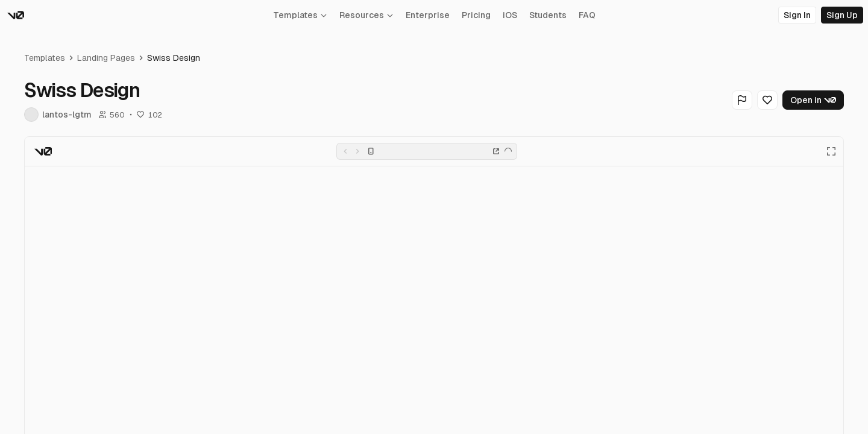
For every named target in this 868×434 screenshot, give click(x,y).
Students (548, 15)
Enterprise (428, 15)
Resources (366, 15)
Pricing (476, 15)
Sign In (797, 15)
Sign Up (842, 15)
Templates (300, 15)
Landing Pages (106, 58)
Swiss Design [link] (174, 58)
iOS (510, 15)
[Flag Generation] (742, 100)
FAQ (587, 15)
